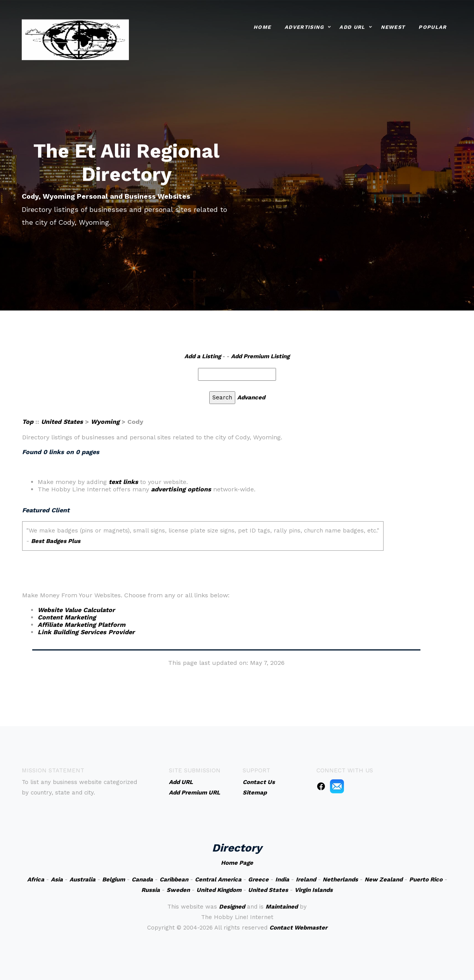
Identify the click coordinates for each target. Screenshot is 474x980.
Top (28, 422)
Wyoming (105, 422)
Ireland (306, 879)
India (282, 879)
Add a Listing (203, 356)
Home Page (237, 863)
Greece (258, 879)
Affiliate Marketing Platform (82, 625)
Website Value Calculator (76, 610)
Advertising (304, 26)
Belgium (114, 879)
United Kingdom (219, 890)
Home (262, 26)
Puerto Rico (426, 879)
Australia (82, 879)
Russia (151, 890)
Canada (142, 879)
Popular (432, 26)
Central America (218, 879)
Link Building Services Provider (86, 632)
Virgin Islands (314, 890)
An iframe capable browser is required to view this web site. (227, 541)
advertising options (181, 489)
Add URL (352, 26)
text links (123, 482)
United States (62, 422)
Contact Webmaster (298, 928)
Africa (36, 879)
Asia (57, 879)
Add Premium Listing (260, 356)
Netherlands (340, 879)
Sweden (178, 890)
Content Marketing (67, 617)
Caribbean (174, 879)
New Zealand (384, 879)
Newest (393, 26)
